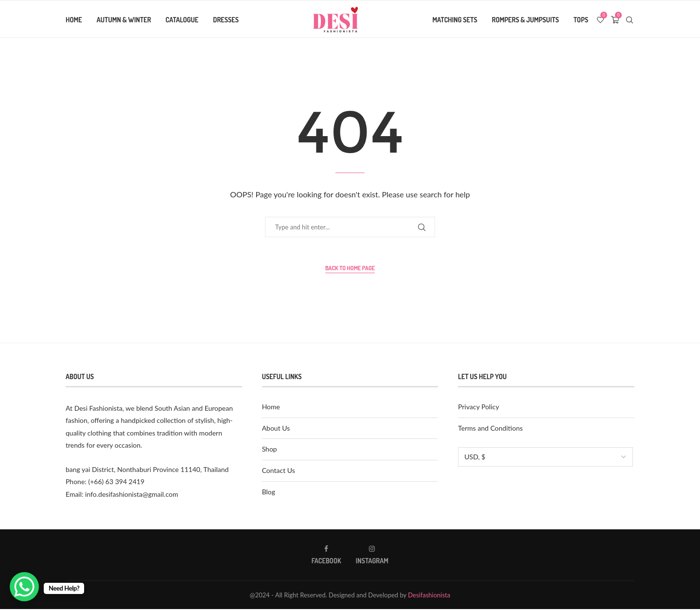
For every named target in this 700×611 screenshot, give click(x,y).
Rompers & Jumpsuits (525, 20)
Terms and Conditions (490, 430)
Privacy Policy (478, 409)
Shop (270, 451)
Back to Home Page (350, 270)
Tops (581, 20)
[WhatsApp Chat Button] (24, 587)
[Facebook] (326, 557)
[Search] (630, 20)
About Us (276, 430)
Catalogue (182, 20)
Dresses (226, 20)
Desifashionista (429, 597)
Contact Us (279, 472)
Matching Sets (455, 20)
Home (74, 20)
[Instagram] (372, 557)
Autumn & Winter (124, 20)
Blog (269, 494)
